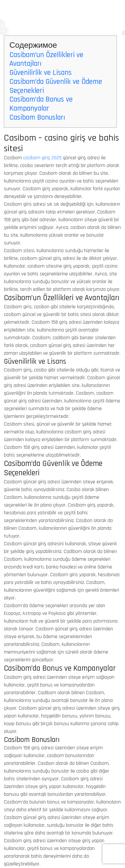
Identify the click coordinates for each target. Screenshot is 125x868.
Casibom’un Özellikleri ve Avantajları (46, 59)
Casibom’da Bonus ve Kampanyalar (41, 104)
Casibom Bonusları (37, 117)
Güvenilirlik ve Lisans (41, 73)
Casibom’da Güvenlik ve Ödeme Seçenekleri (56, 86)
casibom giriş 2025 (42, 158)
